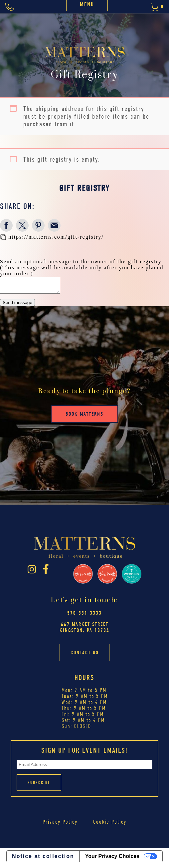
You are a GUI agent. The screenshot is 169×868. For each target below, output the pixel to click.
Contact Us (85, 656)
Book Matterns (84, 417)
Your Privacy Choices (112, 859)
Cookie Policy (110, 825)
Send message (17, 305)
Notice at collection (43, 859)
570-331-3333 (84, 616)
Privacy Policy (60, 825)
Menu (87, 4)
